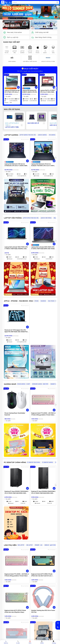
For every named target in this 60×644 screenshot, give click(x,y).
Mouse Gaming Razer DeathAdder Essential (15, 414)
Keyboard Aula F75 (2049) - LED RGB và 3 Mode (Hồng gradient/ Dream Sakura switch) (43, 414)
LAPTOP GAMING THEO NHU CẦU (28, 135)
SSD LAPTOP (29, 545)
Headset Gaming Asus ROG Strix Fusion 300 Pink (43, 611)
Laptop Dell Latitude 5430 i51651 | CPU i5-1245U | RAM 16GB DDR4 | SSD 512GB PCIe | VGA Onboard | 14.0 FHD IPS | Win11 (43, 248)
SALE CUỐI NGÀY (30, 69)
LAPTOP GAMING (11, 135)
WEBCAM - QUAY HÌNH (50, 545)
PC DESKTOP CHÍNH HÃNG (15, 462)
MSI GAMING (52, 135)
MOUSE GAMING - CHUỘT (24, 384)
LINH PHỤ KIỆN (10, 545)
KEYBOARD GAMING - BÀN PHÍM (40, 384)
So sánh (8, 96)
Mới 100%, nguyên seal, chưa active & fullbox (30, 71)
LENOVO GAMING (42, 135)
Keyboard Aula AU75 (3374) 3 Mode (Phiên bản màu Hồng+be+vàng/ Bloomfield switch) (15, 611)
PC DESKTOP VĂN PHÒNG (34, 462)
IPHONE (36, 301)
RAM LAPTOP (21, 545)
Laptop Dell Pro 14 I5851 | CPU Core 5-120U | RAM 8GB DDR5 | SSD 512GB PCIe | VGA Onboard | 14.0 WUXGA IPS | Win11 (48, 91)
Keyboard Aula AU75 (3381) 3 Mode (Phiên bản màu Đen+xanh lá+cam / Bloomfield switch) (42, 575)
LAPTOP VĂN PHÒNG (13, 218)
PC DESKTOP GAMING (48, 462)
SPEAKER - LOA (39, 545)
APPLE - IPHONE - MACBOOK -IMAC (19, 301)
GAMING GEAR (10, 384)
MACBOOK (43, 301)
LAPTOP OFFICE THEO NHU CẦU (31, 218)
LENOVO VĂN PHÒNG (46, 218)
